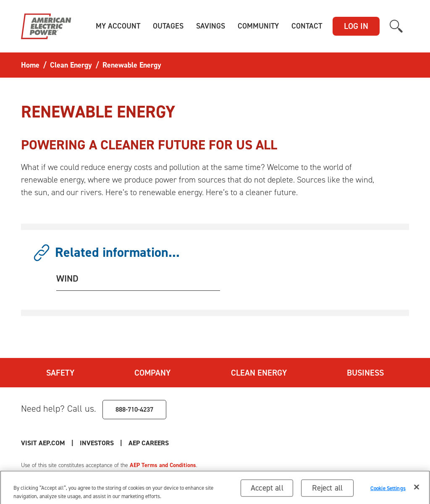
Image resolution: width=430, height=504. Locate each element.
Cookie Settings (388, 490)
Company (152, 373)
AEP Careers (149, 443)
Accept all (267, 490)
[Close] (417, 489)
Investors (97, 443)
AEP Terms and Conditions (163, 465)
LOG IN (356, 26)
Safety (60, 373)
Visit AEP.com (43, 443)
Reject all (327, 490)
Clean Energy (259, 373)
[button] (118, 26)
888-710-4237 (134, 409)
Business (365, 373)
